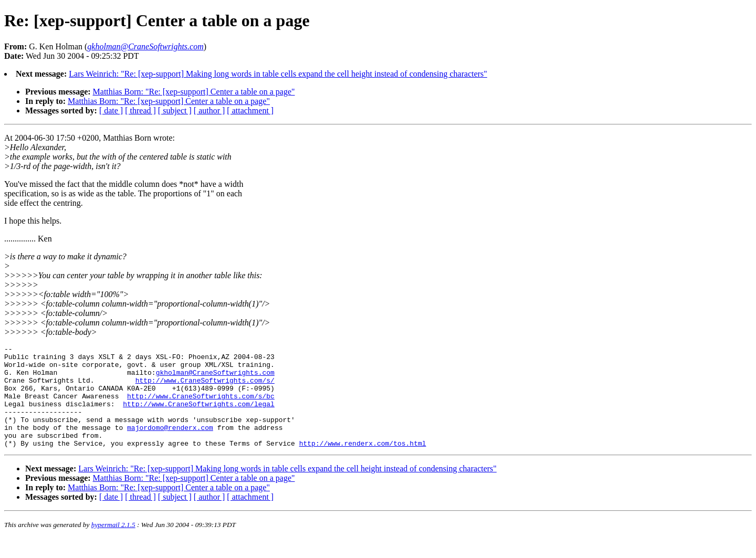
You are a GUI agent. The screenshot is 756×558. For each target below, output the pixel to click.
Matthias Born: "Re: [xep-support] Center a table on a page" (194, 92)
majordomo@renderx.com (170, 445)
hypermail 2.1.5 (113, 545)
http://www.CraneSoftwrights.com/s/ (205, 388)
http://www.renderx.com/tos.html (363, 464)
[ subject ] (175, 110)
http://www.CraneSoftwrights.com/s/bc (201, 407)
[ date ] (111, 110)
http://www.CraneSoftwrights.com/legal (199, 416)
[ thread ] (140, 110)
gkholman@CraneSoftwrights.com (215, 378)
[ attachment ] (250, 110)
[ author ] (209, 110)
